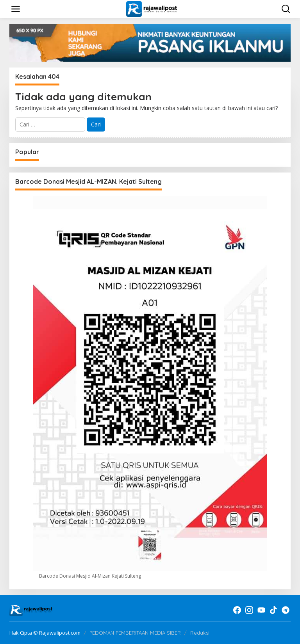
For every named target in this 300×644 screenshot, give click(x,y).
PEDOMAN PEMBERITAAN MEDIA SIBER (135, 633)
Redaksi (200, 633)
